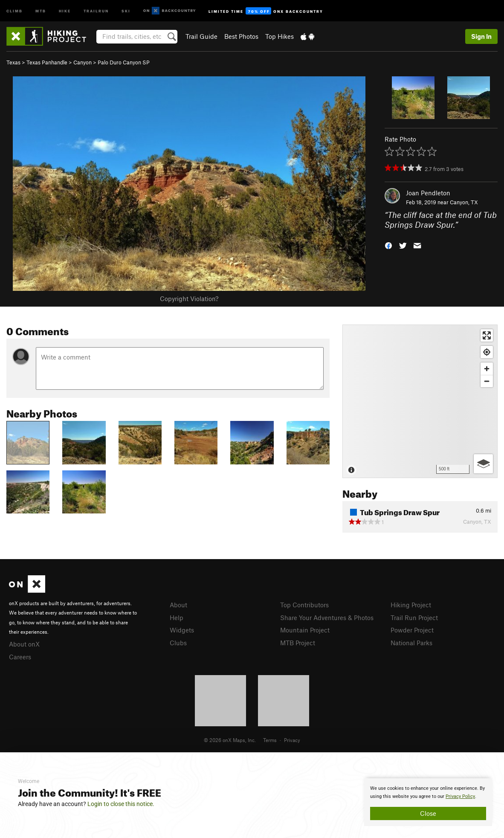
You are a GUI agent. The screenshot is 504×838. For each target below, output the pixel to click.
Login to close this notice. (121, 804)
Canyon (83, 62)
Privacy (292, 740)
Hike (65, 10)
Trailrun (96, 10)
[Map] (420, 401)
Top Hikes (280, 36)
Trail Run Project (414, 618)
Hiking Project (411, 605)
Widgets (182, 630)
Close (428, 813)
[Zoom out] (487, 381)
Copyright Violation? (189, 299)
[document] (428, 802)
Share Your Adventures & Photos (327, 618)
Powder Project (412, 630)
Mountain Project (305, 630)
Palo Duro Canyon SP (124, 62)
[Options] (483, 464)
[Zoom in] (487, 369)
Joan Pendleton (428, 193)
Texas (13, 62)
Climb (14, 10)
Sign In (481, 36)
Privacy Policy (460, 796)
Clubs (178, 643)
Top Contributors (304, 605)
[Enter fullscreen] (487, 335)
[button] (388, 245)
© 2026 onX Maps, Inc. (230, 740)
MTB (41, 10)
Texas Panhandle (47, 62)
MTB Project (298, 643)
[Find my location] (487, 352)
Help (177, 618)
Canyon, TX (464, 202)
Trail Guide (201, 36)
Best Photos (241, 36)
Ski (126, 10)
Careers (20, 657)
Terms (270, 740)
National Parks (411, 643)
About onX (24, 644)
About (178, 605)
